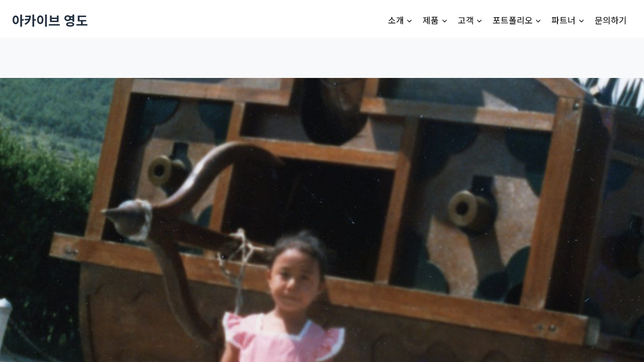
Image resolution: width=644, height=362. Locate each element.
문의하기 (611, 20)
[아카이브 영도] (50, 20)
